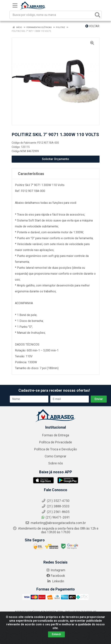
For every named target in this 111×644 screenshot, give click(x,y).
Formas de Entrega (56, 435)
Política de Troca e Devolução (55, 449)
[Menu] (15, 6)
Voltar (92, 26)
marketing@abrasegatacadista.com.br (56, 523)
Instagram (56, 570)
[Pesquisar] (98, 15)
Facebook (56, 576)
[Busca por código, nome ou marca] (52, 15)
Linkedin (55, 581)
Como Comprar (55, 456)
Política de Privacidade (56, 442)
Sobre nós (56, 463)
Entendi (56, 639)
